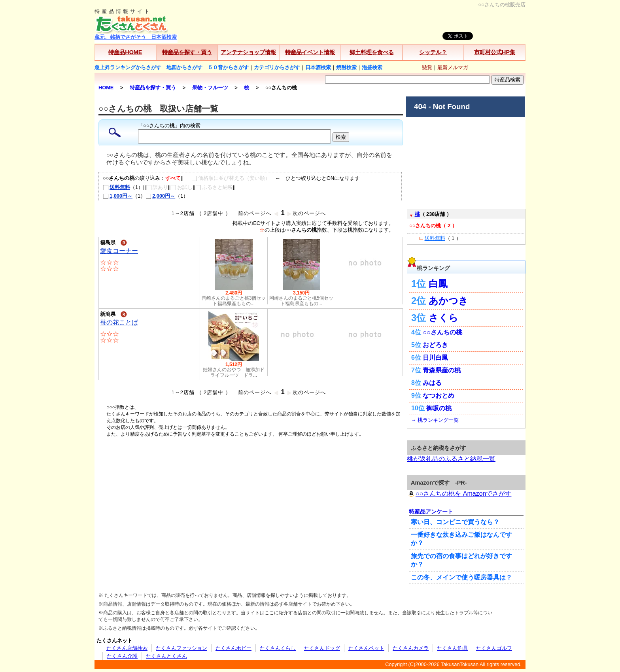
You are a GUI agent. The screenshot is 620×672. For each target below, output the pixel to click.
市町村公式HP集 (495, 52)
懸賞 (427, 67)
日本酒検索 (318, 67)
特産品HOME (125, 52)
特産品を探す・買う (187, 52)
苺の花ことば (119, 322)
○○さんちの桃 (442, 332)
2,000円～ (160, 196)
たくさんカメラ (411, 648)
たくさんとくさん (166, 656)
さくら (443, 318)
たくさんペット (366, 648)
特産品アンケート (431, 512)
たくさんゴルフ (494, 648)
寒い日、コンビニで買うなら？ (455, 522)
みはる (432, 383)
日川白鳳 (435, 358)
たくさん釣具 (452, 648)
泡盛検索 (372, 67)
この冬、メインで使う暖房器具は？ (461, 577)
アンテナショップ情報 (248, 52)
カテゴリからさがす (277, 67)
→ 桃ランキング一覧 (435, 420)
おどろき (435, 345)
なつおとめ (439, 395)
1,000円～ (118, 196)
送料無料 (116, 187)
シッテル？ (433, 52)
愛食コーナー (119, 251)
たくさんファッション (181, 648)
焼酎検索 (346, 67)
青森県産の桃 (442, 370)
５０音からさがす (228, 67)
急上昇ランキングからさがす (128, 67)
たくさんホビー (233, 648)
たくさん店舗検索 (127, 648)
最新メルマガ (453, 67)
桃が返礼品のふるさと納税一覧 (451, 459)
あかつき (448, 301)
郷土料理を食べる (372, 52)
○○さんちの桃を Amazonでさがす (459, 494)
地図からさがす (184, 67)
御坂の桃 (439, 408)
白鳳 (438, 284)
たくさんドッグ (322, 648)
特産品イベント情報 (310, 52)
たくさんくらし (278, 648)
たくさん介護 (122, 656)
